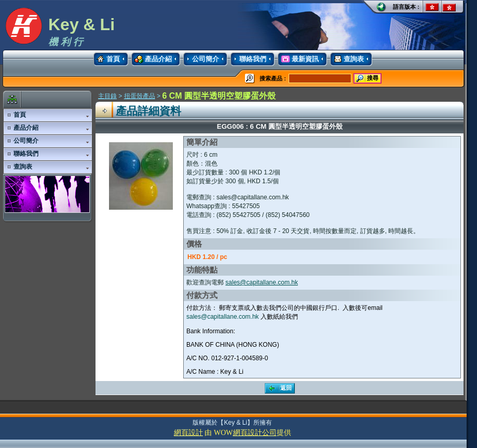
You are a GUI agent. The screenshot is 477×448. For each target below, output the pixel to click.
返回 (279, 388)
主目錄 (107, 96)
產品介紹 (152, 59)
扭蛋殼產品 (140, 96)
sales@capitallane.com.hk (262, 282)
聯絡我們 (248, 59)
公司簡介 (201, 59)
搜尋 (366, 78)
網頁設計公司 (255, 433)
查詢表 (347, 59)
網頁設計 (188, 433)
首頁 (107, 59)
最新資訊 (298, 59)
